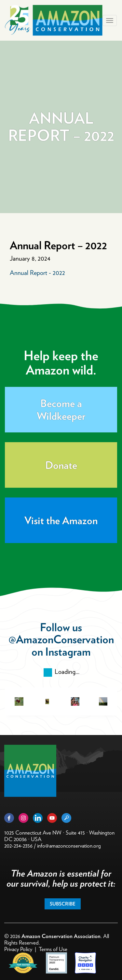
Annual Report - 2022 (37, 273)
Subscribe (63, 904)
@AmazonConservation (61, 639)
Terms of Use (53, 949)
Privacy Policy (18, 949)
